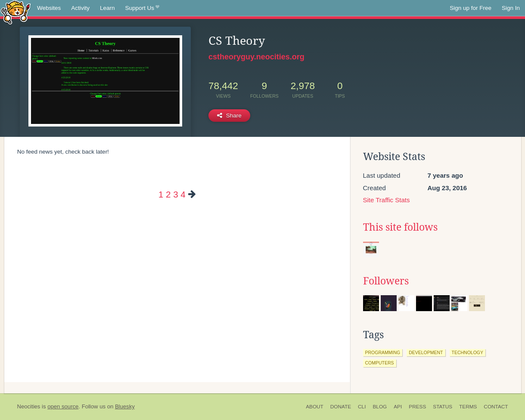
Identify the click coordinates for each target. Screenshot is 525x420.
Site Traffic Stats (387, 200)
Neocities (29, 406)
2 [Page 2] (168, 194)
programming (383, 352)
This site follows (400, 227)
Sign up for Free (471, 8)
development (426, 352)
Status (443, 407)
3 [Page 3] (176, 194)
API (398, 407)
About (315, 407)
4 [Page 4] (183, 194)
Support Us (142, 8)
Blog (380, 407)
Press (417, 407)
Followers (386, 281)
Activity (80, 8)
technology (468, 352)
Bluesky (125, 406)
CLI (362, 407)
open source (63, 406)
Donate (341, 407)
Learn (107, 8)
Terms (468, 407)
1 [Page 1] (161, 194)
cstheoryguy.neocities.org (256, 57)
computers (380, 363)
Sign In (511, 8)
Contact (496, 407)
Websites (49, 8)
